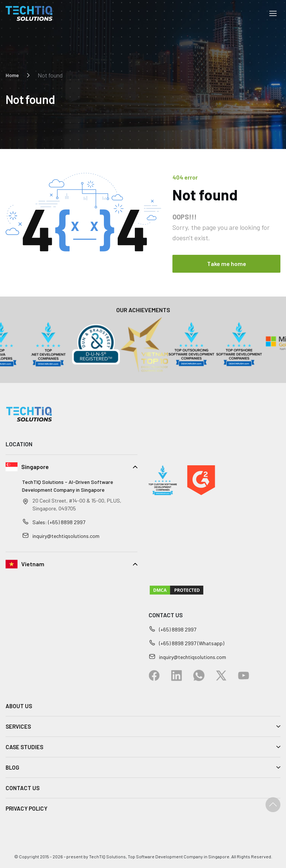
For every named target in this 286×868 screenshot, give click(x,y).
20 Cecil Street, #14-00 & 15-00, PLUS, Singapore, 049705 (77, 504)
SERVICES (18, 726)
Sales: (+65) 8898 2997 (59, 522)
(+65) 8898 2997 (178, 629)
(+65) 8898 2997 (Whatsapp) (192, 643)
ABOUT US (19, 706)
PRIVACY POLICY (26, 808)
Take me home (227, 264)
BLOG (12, 767)
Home (12, 75)
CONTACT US (23, 788)
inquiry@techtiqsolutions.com (66, 536)
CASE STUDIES (24, 747)
